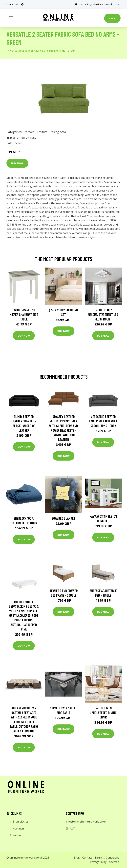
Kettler (17, 835)
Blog (77, 858)
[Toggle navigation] (11, 18)
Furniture (41, 132)
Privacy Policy (98, 862)
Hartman (18, 829)
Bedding (54, 132)
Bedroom (28, 132)
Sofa (63, 132)
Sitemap (114, 862)
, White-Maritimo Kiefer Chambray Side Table (24, 315)
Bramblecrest (21, 822)
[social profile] (22, 4)
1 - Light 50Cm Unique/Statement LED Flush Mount (103, 315)
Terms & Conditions (107, 858)
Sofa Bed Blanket (63, 518)
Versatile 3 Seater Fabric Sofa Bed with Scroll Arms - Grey (103, 421)
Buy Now (17, 163)
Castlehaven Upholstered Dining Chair (103, 712)
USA (81, 4)
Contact (87, 858)
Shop (112, 18)
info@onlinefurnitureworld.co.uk (102, 4)
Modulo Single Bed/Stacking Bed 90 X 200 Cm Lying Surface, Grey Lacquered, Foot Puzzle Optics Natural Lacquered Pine (24, 615)
